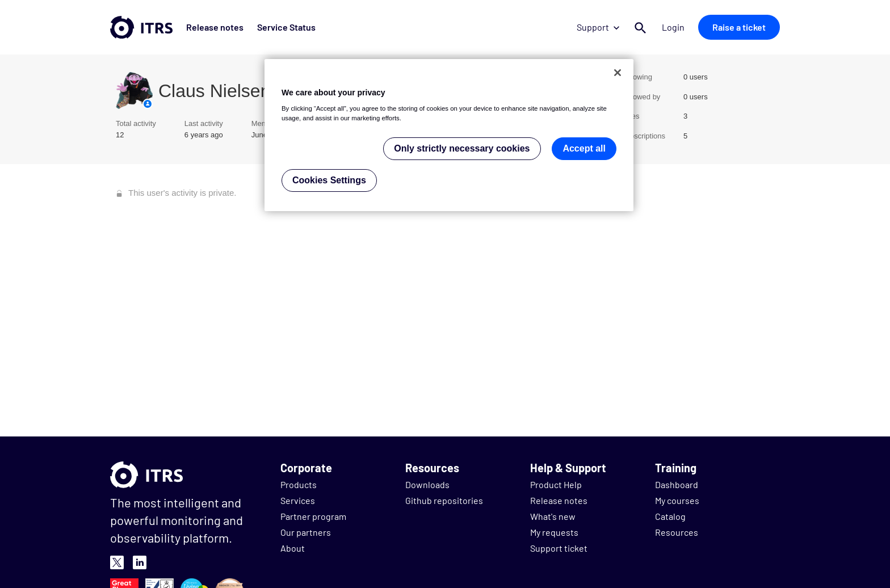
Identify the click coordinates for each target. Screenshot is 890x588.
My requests (554, 532)
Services (298, 500)
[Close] (618, 73)
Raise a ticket (739, 27)
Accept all (584, 148)
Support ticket (559, 548)
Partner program (313, 516)
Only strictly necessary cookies (462, 148)
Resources (677, 532)
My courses (677, 500)
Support (598, 27)
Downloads (427, 484)
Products (299, 484)
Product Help (556, 484)
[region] (449, 135)
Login (673, 27)
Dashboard (677, 484)
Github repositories (444, 500)
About (293, 548)
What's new (553, 516)
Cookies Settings (329, 180)
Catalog (670, 516)
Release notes (215, 27)
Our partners (306, 532)
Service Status (286, 27)
